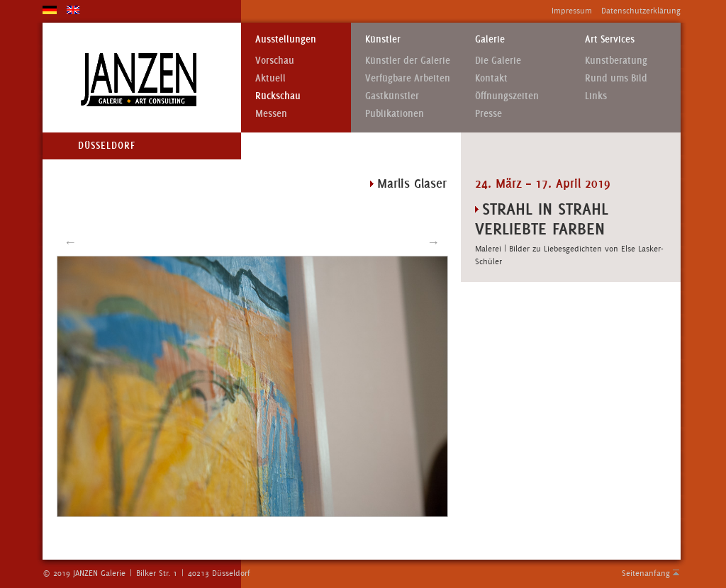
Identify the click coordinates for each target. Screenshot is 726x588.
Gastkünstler (392, 96)
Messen (271, 114)
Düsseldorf (107, 146)
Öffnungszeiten (507, 96)
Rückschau (278, 96)
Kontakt (491, 78)
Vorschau (275, 61)
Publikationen (395, 114)
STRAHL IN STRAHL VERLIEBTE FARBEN (542, 219)
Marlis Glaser (412, 183)
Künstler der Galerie (408, 61)
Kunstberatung (616, 61)
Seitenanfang (646, 573)
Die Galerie (498, 61)
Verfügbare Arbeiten (408, 78)
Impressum (572, 11)
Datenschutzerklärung (641, 11)
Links (596, 96)
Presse (488, 114)
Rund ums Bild (616, 78)
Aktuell (270, 78)
